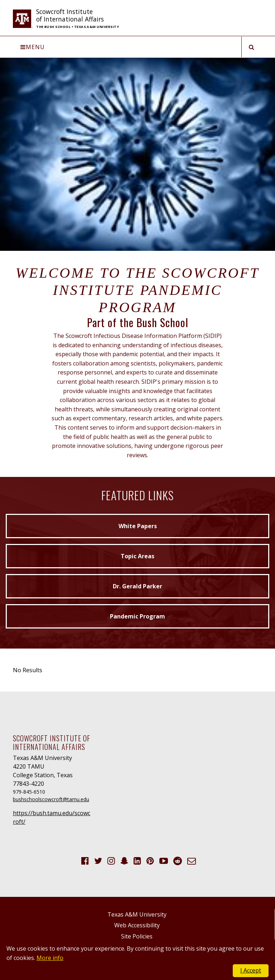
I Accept (251, 970)
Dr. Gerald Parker (137, 586)
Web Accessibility (137, 925)
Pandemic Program (137, 616)
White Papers (138, 526)
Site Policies (137, 936)
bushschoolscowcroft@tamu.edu (51, 799)
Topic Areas (137, 556)
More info (50, 958)
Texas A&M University (137, 914)
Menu (33, 47)
